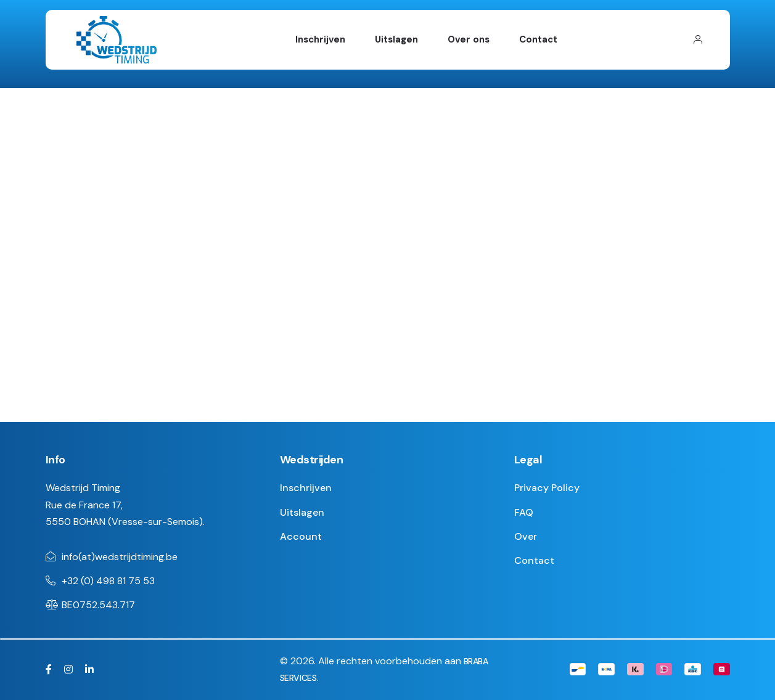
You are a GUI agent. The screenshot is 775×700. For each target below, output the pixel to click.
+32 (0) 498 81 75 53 (108, 581)
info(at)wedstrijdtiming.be (120, 557)
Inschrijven (320, 39)
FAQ (524, 512)
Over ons (469, 39)
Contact (538, 39)
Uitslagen (396, 39)
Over (526, 536)
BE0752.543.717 (98, 605)
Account (301, 536)
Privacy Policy (547, 488)
